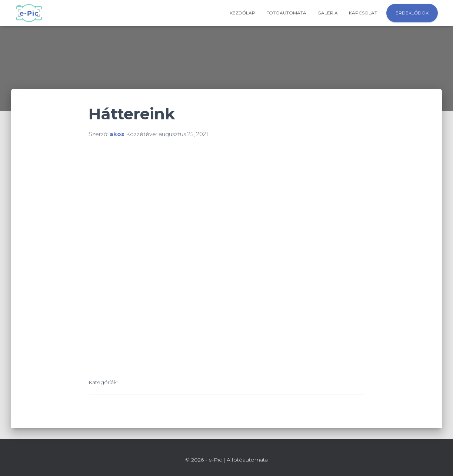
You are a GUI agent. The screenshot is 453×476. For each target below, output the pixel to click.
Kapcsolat (363, 13)
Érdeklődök (412, 13)
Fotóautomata (286, 13)
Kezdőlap (242, 13)
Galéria (328, 13)
